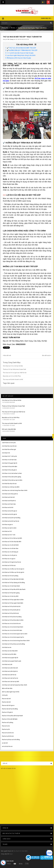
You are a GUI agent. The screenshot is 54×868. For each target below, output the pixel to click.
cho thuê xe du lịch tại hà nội (11, 521)
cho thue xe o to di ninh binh (10, 545)
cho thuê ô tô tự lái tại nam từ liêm (12, 480)
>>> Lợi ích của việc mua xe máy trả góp (20, 53)
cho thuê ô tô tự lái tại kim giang (12, 477)
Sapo (11, 854)
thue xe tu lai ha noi (8, 733)
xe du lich (5, 743)
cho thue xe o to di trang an (10, 552)
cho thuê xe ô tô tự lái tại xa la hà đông (13, 644)
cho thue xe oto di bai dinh (10, 651)
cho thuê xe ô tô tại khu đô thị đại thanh (14, 589)
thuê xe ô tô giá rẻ (7, 712)
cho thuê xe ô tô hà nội (9, 566)
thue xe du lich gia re (8, 705)
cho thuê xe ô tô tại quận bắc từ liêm (13, 600)
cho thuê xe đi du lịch (8, 497)
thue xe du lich (6, 699)
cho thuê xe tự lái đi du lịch (10, 668)
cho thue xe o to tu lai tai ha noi (11, 624)
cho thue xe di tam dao (9, 504)
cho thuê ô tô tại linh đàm (10, 467)
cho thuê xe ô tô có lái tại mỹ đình (12, 538)
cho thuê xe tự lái (7, 664)
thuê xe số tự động (8, 723)
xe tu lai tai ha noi (7, 746)
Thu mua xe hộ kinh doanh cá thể (13, 379)
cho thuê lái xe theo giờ (9, 449)
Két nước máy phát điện (9, 429)
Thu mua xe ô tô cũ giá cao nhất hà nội (15, 373)
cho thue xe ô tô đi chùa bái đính (12, 542)
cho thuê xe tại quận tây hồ (10, 658)
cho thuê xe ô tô (7, 531)
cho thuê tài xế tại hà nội (9, 484)
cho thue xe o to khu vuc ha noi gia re (13, 569)
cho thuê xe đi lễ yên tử (9, 501)
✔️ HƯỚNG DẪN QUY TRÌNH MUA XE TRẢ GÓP (22, 50)
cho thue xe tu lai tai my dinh (11, 682)
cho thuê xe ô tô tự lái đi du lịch (11, 606)
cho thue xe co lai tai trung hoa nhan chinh (15, 490)
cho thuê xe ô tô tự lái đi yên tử (11, 610)
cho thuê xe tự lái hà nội (9, 675)
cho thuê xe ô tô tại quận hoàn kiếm (13, 603)
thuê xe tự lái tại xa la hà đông (11, 740)
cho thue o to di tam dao (9, 460)
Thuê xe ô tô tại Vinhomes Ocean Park (14, 369)
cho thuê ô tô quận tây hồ (10, 463)
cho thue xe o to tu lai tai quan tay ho (13, 637)
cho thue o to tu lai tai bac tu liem (12, 473)
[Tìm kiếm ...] (27, 23)
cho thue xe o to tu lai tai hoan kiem (13, 627)
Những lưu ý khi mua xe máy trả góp (19, 58)
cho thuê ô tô (6, 453)
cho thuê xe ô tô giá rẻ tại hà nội (11, 562)
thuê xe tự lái (6, 729)
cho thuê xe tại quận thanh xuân (12, 661)
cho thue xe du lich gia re (9, 511)
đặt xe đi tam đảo (7, 688)
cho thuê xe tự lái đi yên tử (10, 671)
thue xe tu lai (6, 726)
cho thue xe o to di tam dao (10, 548)
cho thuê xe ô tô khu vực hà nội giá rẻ (13, 572)
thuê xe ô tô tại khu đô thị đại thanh (12, 716)
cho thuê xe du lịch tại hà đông (11, 518)
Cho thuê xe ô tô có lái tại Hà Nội (13, 366)
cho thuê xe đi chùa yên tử (10, 494)
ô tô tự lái (5, 695)
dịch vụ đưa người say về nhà (11, 692)
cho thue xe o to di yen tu (9, 555)
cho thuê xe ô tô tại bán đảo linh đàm (13, 579)
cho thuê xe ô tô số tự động (10, 576)
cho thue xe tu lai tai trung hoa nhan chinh (15, 685)
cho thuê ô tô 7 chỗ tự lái (9, 456)
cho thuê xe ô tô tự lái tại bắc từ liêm (13, 620)
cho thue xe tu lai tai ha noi (10, 678)
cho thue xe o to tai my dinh (10, 596)
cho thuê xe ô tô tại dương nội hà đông (13, 583)
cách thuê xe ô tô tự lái (9, 443)
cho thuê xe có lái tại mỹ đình (11, 487)
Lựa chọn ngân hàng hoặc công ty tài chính (21, 55)
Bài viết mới (7, 355)
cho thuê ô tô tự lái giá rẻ (9, 470)
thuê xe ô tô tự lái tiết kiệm (10, 719)
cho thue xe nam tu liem (9, 528)
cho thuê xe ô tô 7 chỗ (9, 535)
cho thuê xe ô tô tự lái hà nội (10, 613)
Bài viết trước (46, 355)
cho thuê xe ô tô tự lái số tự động (12, 617)
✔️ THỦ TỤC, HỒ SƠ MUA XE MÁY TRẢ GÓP (21, 48)
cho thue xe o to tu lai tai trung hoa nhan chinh (16, 641)
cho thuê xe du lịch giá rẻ (9, 514)
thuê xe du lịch (6, 702)
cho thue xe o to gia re (9, 559)
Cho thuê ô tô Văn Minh (20, 851)
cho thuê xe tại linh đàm (9, 654)
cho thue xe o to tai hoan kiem (11, 586)
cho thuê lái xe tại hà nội (9, 446)
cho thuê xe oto (7, 647)
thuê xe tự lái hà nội (8, 736)
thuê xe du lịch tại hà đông (10, 709)
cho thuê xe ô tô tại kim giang (11, 593)
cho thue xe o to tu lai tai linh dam (12, 630)
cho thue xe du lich (8, 507)
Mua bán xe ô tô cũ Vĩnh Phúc (12, 376)
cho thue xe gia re (7, 525)
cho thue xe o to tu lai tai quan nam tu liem (15, 634)
